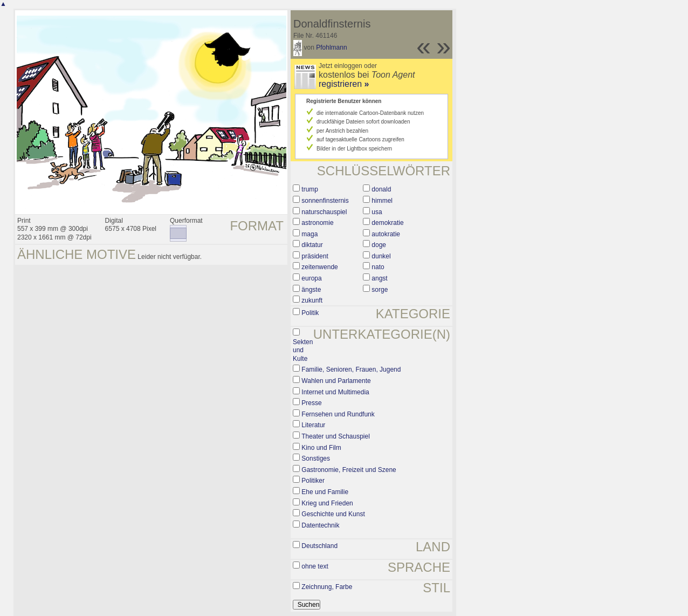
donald (381, 189)
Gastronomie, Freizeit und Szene (349, 470)
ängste (311, 290)
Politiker (313, 481)
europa (311, 278)
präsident (315, 256)
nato (378, 267)
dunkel (381, 256)
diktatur (312, 245)
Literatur (313, 425)
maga (309, 234)
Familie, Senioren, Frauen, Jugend (351, 369)
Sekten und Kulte (303, 350)
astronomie (317, 223)
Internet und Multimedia (335, 392)
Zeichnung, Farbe (327, 587)
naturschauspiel (324, 212)
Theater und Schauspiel (336, 436)
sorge (380, 290)
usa (377, 212)
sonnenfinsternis (325, 201)
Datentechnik (320, 525)
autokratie (386, 234)
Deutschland (319, 546)
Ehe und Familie (325, 492)
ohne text (315, 566)
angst (379, 278)
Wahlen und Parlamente (336, 381)
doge (379, 245)
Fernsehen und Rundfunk (338, 414)
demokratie (387, 223)
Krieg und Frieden (327, 503)
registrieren (344, 84)
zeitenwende (319, 267)
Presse (311, 403)
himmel (382, 201)
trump (310, 189)
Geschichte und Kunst (333, 514)
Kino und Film (321, 448)
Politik (310, 313)
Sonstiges (316, 458)
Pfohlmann (331, 47)
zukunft (312, 300)
